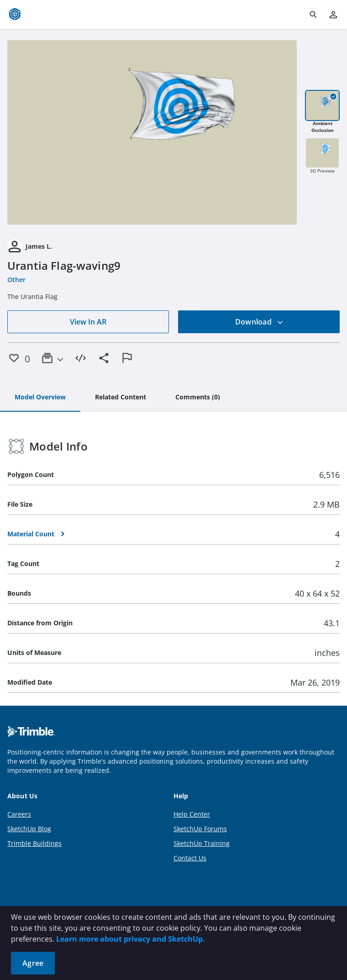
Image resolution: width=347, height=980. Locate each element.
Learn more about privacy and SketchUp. (131, 939)
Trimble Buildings (34, 843)
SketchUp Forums (200, 829)
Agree (33, 963)
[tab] (40, 398)
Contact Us (190, 858)
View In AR (88, 322)
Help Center (192, 814)
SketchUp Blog (29, 829)
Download (259, 322)
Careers (19, 814)
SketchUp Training (202, 843)
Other (16, 280)
